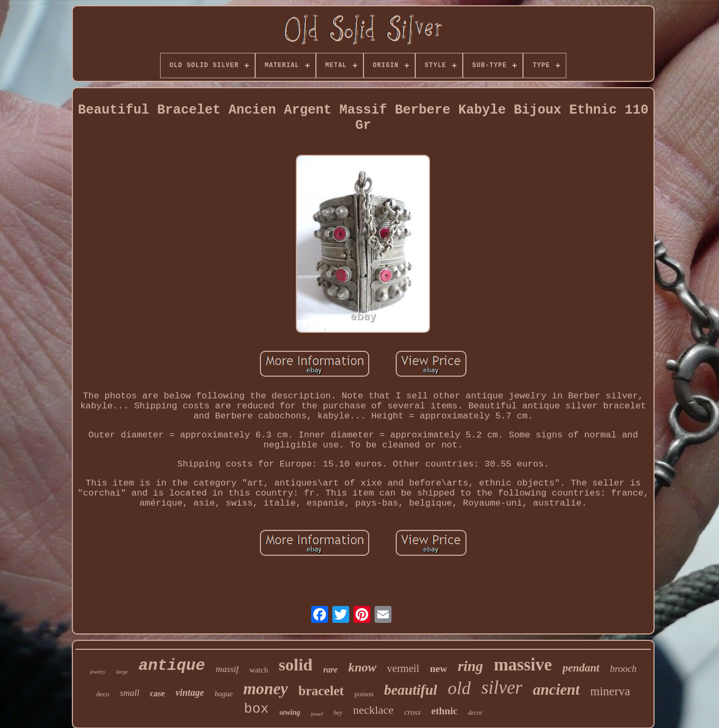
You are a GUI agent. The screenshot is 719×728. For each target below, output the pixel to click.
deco (103, 694)
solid (296, 665)
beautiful (411, 690)
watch (259, 670)
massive (523, 665)
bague (223, 694)
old (459, 688)
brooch (623, 669)
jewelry (97, 672)
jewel (317, 714)
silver (502, 688)
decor (475, 713)
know (362, 667)
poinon (364, 694)
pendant (581, 668)
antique (172, 666)
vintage (190, 693)
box (256, 709)
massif (227, 669)
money (265, 689)
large (122, 671)
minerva (610, 691)
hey (338, 713)
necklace (373, 710)
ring (470, 666)
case (157, 693)
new (439, 669)
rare (331, 670)
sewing (290, 712)
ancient (557, 689)
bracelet (321, 691)
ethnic (444, 711)
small (130, 693)
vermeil (403, 668)
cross (412, 712)
